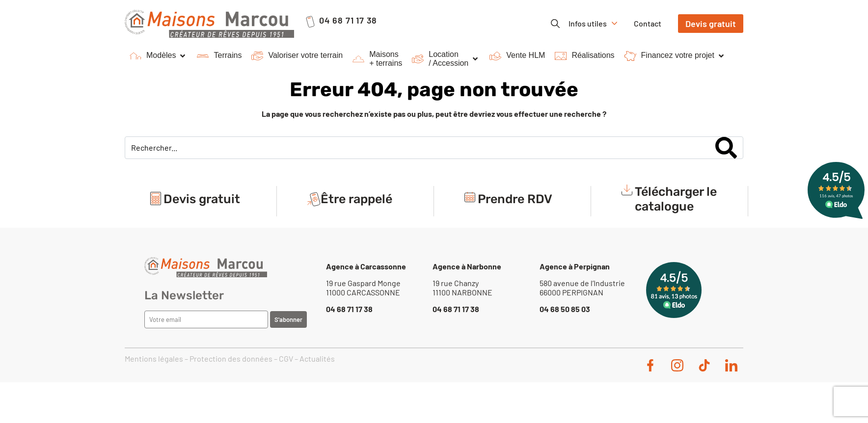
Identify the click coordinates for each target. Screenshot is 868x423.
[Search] (726, 148)
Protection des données (231, 358)
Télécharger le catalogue (676, 199)
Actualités (317, 358)
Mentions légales (154, 358)
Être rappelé (356, 199)
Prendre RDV (515, 199)
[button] (158, 56)
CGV (286, 358)
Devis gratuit (202, 199)
